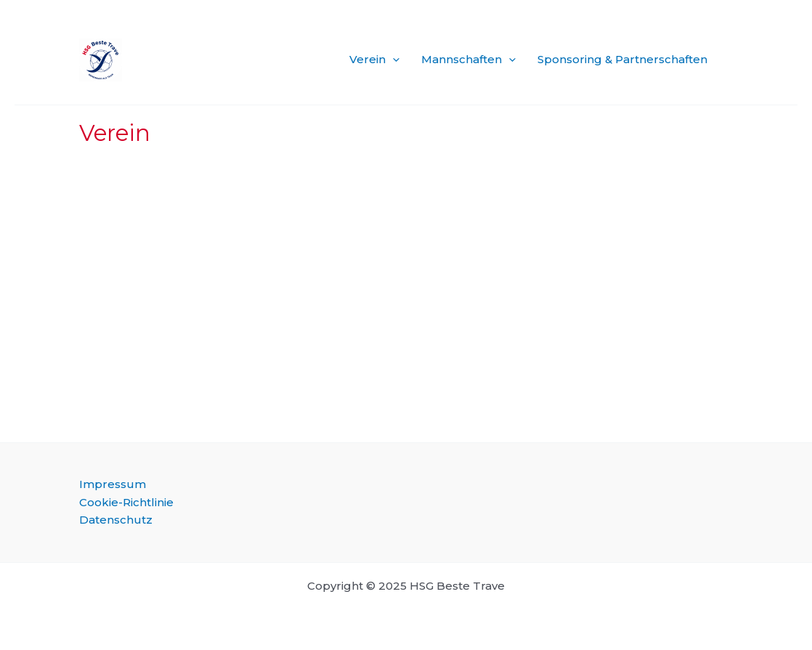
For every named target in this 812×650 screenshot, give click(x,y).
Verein (374, 60)
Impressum (113, 484)
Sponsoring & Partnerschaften (622, 59)
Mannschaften (468, 60)
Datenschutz (116, 520)
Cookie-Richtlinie (126, 502)
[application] (393, 60)
